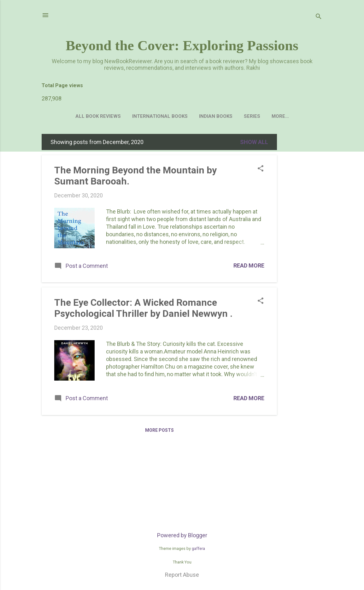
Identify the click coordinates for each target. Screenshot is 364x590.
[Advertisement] (302, 230)
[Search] (319, 17)
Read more (249, 267)
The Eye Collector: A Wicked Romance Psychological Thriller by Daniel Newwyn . (143, 309)
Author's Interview (280, 116)
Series (235, 116)
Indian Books (199, 116)
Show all (254, 143)
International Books (143, 116)
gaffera (198, 550)
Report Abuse (182, 576)
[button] (261, 170)
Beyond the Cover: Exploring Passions (182, 45)
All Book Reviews (81, 116)
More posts (159, 431)
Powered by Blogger (182, 536)
